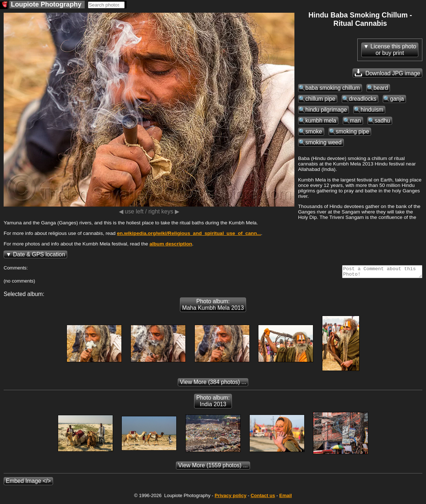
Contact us (263, 498)
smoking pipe (353, 131)
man (355, 121)
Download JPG (387, 73)
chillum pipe (320, 99)
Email (286, 498)
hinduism (372, 110)
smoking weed (323, 142)
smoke (314, 131)
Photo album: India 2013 (213, 403)
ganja (397, 99)
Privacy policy (230, 498)
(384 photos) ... (213, 384)
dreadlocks (363, 99)
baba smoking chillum (333, 88)
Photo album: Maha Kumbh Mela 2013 (213, 307)
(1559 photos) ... (213, 467)
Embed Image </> (28, 483)
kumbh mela (321, 121)
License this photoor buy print (393, 50)
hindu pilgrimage (326, 110)
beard (381, 88)
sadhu (383, 121)
